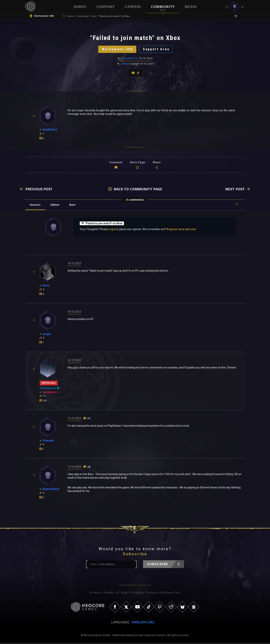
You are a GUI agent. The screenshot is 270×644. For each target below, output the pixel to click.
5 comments (135, 201)
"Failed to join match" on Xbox (102, 224)
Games (80, 7)
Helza (126, 65)
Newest (35, 206)
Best (73, 206)
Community (163, 7)
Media (191, 7)
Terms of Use (116, 594)
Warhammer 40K (117, 50)
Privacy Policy (144, 594)
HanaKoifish (130, 59)
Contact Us (170, 594)
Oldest (55, 206)
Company (106, 7)
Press (95, 594)
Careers (133, 7)
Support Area (157, 50)
